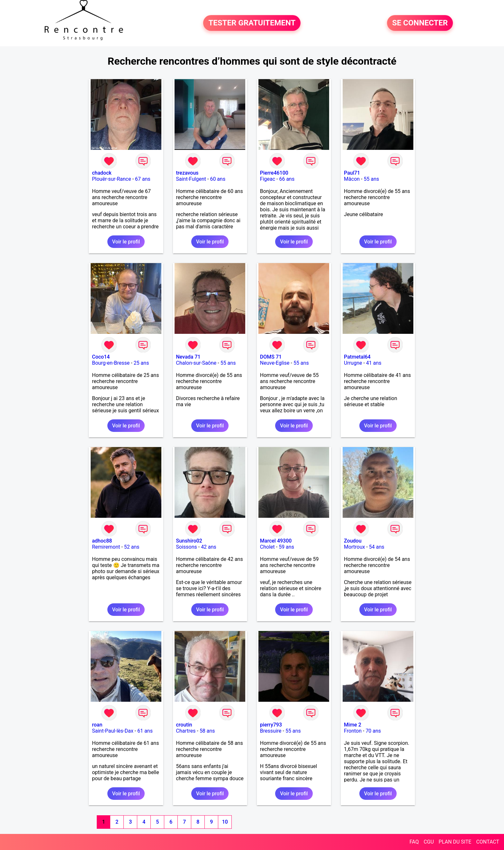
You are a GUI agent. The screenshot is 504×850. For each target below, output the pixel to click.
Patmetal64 (357, 357)
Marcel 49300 (276, 541)
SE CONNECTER (420, 23)
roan (97, 725)
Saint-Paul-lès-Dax (113, 731)
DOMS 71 (271, 357)
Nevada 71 (188, 357)
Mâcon (352, 179)
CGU (429, 842)
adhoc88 (102, 541)
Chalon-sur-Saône (196, 363)
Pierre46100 (274, 173)
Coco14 (101, 357)
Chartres (186, 731)
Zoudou (353, 541)
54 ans (377, 547)
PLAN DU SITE (455, 842)
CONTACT (488, 842)
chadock (102, 173)
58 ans (207, 731)
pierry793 (271, 725)
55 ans (371, 179)
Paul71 (352, 173)
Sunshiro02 (189, 541)
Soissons (187, 547)
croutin (184, 725)
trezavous (187, 173)
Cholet (267, 547)
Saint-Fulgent (191, 179)
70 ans (373, 731)
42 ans (209, 547)
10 (225, 822)
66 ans (287, 179)
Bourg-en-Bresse (111, 363)
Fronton (353, 731)
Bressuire (271, 731)
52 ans (132, 547)
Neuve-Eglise (275, 363)
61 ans (145, 731)
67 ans (143, 179)
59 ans (286, 547)
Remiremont (106, 547)
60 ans (218, 179)
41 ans (374, 363)
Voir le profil (126, 242)
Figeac (268, 179)
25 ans (141, 363)
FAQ (414, 842)
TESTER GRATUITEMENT (252, 23)
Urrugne (353, 363)
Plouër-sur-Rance (111, 179)
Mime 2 (353, 725)
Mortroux (354, 547)
